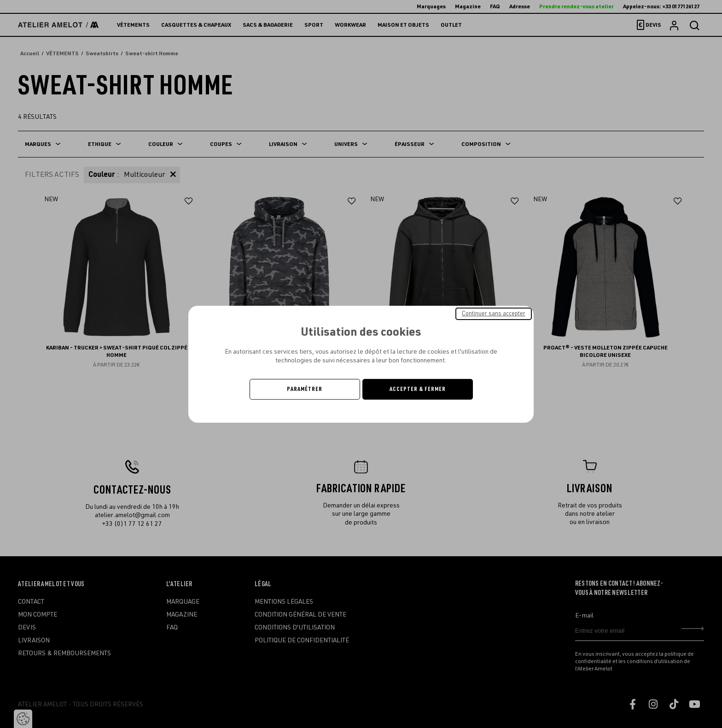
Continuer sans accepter (494, 313)
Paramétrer (305, 389)
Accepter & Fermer (418, 389)
